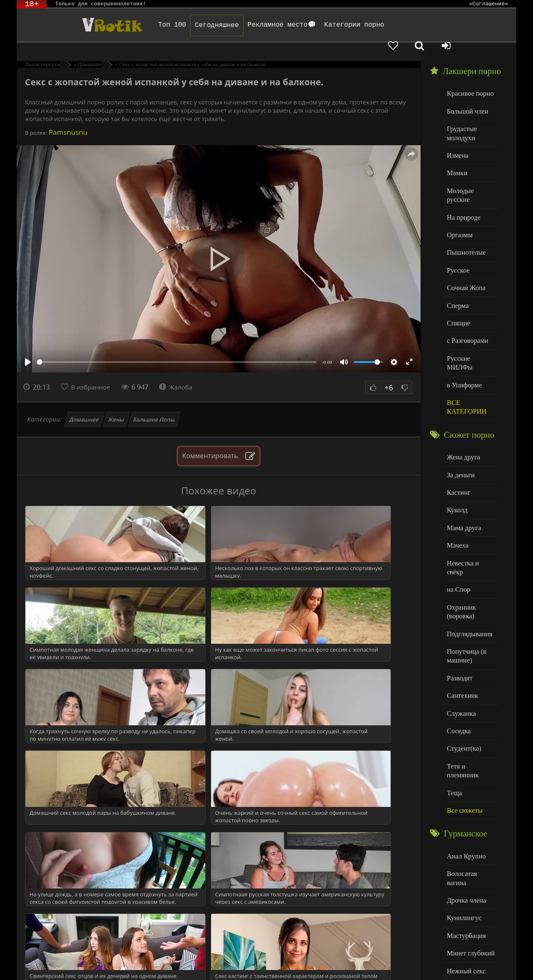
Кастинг (458, 443)
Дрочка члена (465, 808)
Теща (454, 712)
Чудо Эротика (84, 25)
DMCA (175, 962)
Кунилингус (463, 824)
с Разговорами (466, 306)
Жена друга (462, 409)
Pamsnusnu (67, 118)
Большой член (466, 96)
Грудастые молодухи (461, 116)
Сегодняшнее (199, 25)
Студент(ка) (462, 679)
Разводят (458, 611)
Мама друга (462, 477)
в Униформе (463, 339)
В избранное (92, 372)
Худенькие (461, 909)
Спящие (457, 289)
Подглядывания (468, 569)
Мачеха (457, 494)
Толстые (458, 892)
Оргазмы (458, 205)
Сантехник (461, 628)
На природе (462, 188)
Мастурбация (465, 841)
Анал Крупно (465, 774)
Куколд (456, 460)
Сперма (457, 272)
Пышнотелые (465, 222)
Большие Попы (154, 405)
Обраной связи (275, 969)
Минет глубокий (469, 858)
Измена (457, 137)
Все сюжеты (463, 729)
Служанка (460, 645)
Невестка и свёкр (470, 510)
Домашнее (84, 405)
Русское (457, 238)
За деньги (460, 426)
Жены (116, 405)
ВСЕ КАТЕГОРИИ (465, 361)
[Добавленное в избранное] (429, 25)
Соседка (458, 661)
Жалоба (180, 372)
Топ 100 (154, 25)
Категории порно (336, 25)
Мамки (456, 154)
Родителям (363, 962)
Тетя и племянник (471, 695)
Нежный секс (465, 875)
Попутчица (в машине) (465, 590)
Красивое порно (468, 78)
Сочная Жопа (465, 255)
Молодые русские (470, 171)
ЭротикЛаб (38, 962)
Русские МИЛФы (470, 323)
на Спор (458, 527)
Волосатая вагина (470, 790)
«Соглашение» (488, 4)
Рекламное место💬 (264, 25)
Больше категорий (471, 925)
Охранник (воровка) (460, 548)
